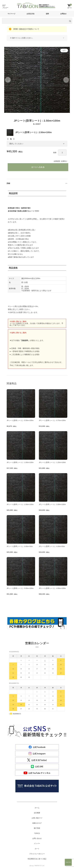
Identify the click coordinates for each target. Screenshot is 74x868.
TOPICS (37, 833)
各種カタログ (37, 823)
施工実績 (37, 828)
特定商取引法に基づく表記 (37, 859)
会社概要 (37, 813)
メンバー (37, 844)
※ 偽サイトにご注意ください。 (22, 38)
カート (37, 849)
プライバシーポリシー (37, 854)
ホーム (37, 808)
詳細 (8, 183)
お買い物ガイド (37, 818)
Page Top (68, 862)
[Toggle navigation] (4, 5)
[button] (8, 80)
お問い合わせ (37, 839)
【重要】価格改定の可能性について (26, 29)
